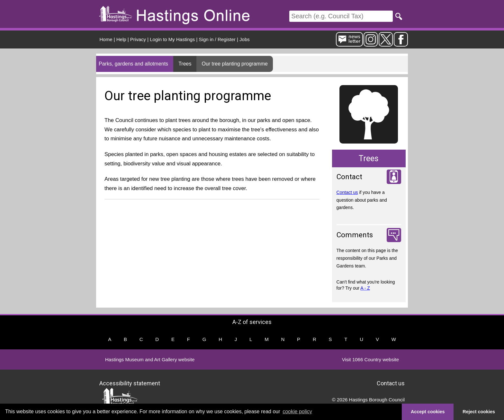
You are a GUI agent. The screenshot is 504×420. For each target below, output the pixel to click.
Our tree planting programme (234, 64)
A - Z (365, 288)
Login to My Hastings (172, 39)
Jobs (245, 39)
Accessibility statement (130, 383)
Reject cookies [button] (479, 412)
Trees (185, 64)
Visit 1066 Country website (370, 359)
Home (106, 39)
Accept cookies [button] (428, 412)
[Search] (341, 16)
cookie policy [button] (297, 411)
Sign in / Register (217, 39)
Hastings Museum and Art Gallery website (150, 359)
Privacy (138, 39)
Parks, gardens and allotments (133, 64)
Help (121, 39)
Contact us (347, 192)
